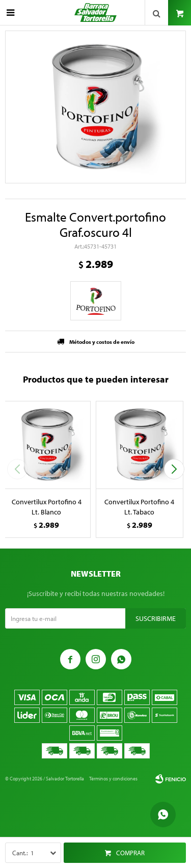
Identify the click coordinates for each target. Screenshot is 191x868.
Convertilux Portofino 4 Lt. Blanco (47, 507)
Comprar (130, 853)
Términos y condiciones (113, 779)
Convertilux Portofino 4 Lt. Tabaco (139, 507)
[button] (174, 469)
